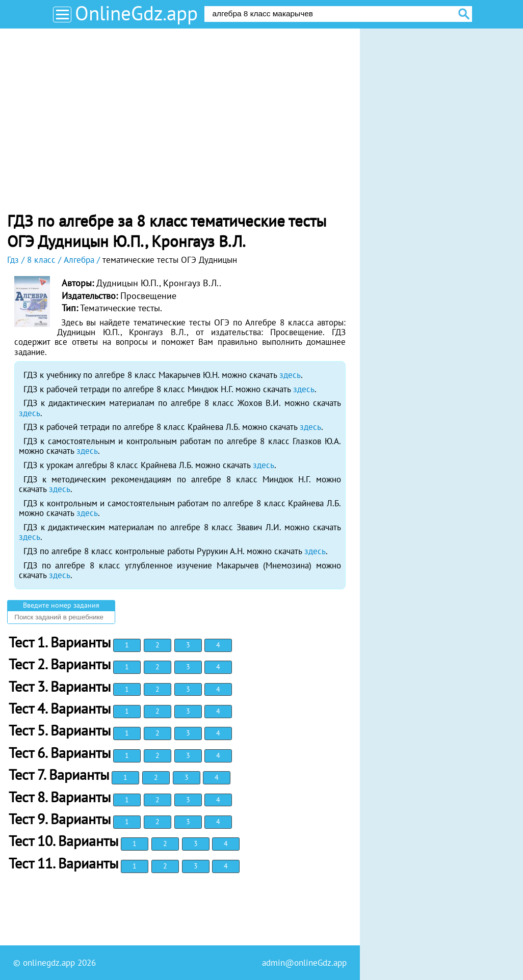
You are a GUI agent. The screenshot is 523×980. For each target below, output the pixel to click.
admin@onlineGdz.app (304, 963)
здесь (290, 375)
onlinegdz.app (49, 963)
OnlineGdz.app (136, 13)
